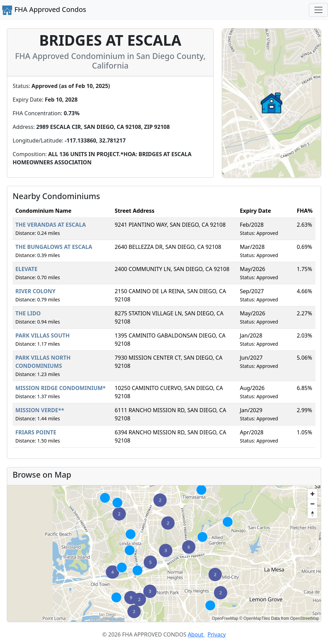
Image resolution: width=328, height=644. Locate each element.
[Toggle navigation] (318, 10)
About (196, 634)
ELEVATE (26, 269)
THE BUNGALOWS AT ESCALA (54, 247)
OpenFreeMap (225, 618)
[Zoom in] (312, 494)
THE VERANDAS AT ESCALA (51, 225)
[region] (164, 554)
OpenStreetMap (305, 618)
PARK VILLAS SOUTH (42, 335)
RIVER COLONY (35, 291)
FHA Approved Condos (44, 10)
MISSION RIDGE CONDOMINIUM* (61, 388)
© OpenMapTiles (255, 618)
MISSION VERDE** (40, 410)
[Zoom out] (312, 504)
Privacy (217, 634)
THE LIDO (28, 313)
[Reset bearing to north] (312, 514)
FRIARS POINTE (36, 432)
